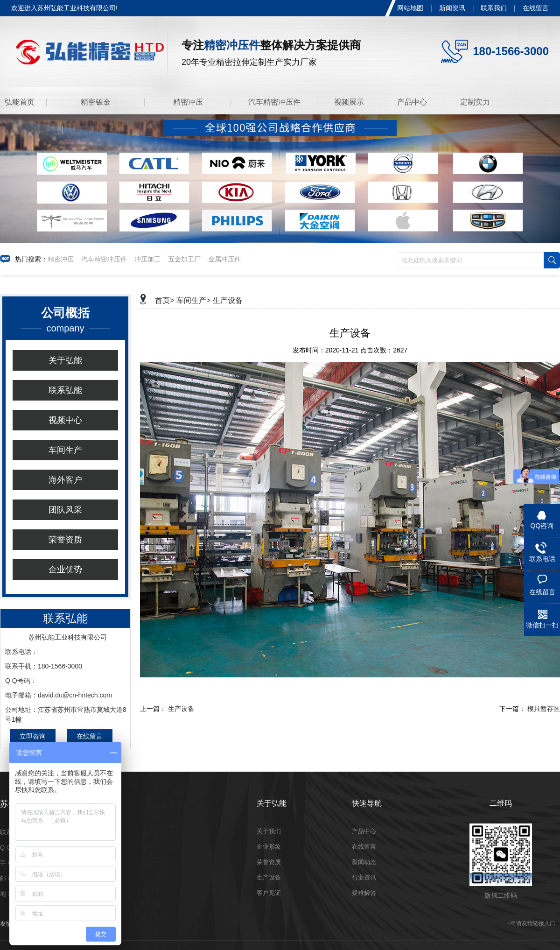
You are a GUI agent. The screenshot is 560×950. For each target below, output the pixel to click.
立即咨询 (33, 736)
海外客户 (65, 480)
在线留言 (536, 8)
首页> (164, 300)
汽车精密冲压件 (274, 102)
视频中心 (65, 420)
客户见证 (269, 893)
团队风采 (65, 510)
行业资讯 (364, 877)
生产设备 (228, 300)
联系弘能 (65, 390)
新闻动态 (364, 862)
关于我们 (269, 831)
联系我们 (494, 8)
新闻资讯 (452, 8)
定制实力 (475, 102)
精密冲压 (188, 102)
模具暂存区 (544, 709)
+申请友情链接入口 (531, 923)
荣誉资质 (65, 540)
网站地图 (410, 8)
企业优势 (65, 570)
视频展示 (349, 102)
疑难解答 (364, 893)
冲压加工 (147, 259)
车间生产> (193, 300)
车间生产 (65, 450)
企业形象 (269, 847)
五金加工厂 (184, 259)
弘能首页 (20, 102)
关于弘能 (32, 129)
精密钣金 (96, 102)
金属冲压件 (224, 259)
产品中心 (412, 102)
